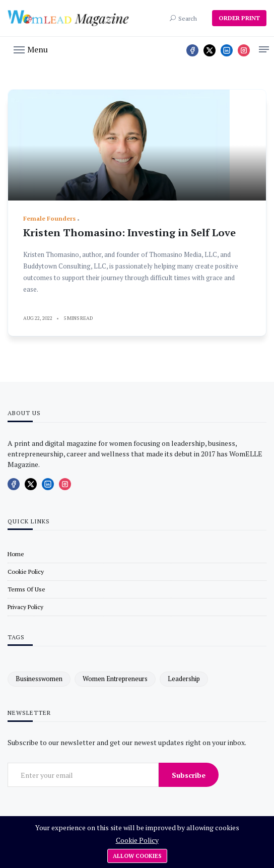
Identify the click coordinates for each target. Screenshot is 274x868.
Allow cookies (137, 856)
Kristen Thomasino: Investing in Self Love (129, 232)
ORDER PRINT (239, 18)
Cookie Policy (137, 840)
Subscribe (189, 775)
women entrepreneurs (115, 679)
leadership (184, 679)
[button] (31, 49)
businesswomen (39, 679)
